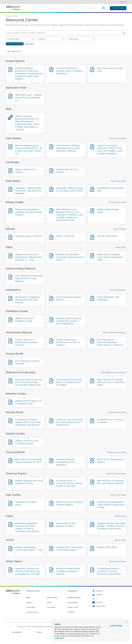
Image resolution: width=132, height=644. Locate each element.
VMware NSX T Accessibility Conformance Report (70, 549)
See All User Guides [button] (118, 495)
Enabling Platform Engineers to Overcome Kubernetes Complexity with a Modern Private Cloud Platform (29, 74)
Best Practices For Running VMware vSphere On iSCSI (29, 461)
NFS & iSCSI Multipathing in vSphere (111, 461)
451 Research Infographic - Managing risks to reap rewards (28, 300)
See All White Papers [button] (118, 562)
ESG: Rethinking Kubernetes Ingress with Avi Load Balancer (29, 279)
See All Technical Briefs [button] (117, 452)
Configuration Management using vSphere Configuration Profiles (111, 505)
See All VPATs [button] (120, 540)
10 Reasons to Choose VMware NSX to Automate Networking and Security (28, 422)
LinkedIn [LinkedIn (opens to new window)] (97, 595)
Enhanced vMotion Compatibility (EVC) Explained (66, 462)
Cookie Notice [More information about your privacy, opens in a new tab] (60, 638)
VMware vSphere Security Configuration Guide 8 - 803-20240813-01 (69, 321)
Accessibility (17, 632)
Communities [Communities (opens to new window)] (31, 607)
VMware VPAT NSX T (107, 547)
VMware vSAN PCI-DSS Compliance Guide (27, 442)
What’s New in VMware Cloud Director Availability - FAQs (110, 257)
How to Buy (71, 8)
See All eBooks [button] (120, 229)
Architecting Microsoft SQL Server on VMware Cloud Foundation (69, 382)
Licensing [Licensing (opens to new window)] (71, 612)
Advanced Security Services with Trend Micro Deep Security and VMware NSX (29, 382)
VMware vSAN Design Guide (108, 211)
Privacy (39, 632)
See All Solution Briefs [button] (117, 412)
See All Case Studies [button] (118, 138)
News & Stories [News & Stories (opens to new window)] (52, 598)
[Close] (126, 622)
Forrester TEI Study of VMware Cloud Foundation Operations (69, 71)
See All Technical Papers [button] (116, 474)
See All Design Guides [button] (117, 202)
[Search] (124, 33)
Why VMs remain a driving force (110, 70)
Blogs (28, 598)
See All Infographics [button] (118, 290)
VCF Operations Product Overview (27, 362)
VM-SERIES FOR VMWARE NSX (110, 190)
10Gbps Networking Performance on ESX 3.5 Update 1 (68, 342)
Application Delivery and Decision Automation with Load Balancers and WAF (28, 571)
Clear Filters (29, 44)
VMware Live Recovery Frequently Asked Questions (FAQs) (70, 257)
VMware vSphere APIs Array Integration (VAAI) (29, 482)
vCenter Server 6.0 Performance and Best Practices (26, 342)
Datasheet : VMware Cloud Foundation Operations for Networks (28, 191)
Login (123, 2)
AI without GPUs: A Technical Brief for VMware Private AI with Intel (69, 483)
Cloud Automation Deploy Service (69, 298)
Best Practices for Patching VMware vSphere (69, 503)
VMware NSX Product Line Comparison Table (28, 402)
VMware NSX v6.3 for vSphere (26, 171)
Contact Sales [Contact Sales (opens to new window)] (99, 606)
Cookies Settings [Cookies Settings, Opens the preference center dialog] (116, 625)
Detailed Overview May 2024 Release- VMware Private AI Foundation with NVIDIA (111, 526)
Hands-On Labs (73, 607)
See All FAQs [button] (121, 247)
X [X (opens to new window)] (95, 599)
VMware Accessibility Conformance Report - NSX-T (29, 550)
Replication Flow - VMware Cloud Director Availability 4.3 (28, 98)
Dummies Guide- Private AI (29, 236)
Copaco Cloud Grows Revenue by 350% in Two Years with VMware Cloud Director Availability (110, 150)
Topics (49, 603)
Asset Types (82, 39)
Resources (91, 8)
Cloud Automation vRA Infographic (108, 298)
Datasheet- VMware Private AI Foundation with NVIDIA (70, 190)
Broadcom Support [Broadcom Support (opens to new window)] (74, 598)
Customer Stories (32, 612)
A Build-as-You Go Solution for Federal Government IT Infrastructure (70, 422)
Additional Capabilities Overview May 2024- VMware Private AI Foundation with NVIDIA (27, 527)
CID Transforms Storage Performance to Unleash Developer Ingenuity (68, 148)
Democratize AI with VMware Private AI (66, 525)
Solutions (51, 8)
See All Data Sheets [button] (118, 181)
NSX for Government (107, 236)
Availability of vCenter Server (26, 503)
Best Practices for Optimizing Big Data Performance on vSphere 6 (110, 342)
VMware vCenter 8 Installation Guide (24, 320)
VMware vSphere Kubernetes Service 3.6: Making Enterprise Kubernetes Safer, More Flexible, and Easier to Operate (27, 123)
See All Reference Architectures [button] (113, 373)
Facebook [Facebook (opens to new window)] (98, 591)
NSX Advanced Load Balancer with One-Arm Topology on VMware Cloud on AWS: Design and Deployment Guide (70, 215)
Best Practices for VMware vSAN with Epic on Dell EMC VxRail (111, 382)
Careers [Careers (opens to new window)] (29, 603)
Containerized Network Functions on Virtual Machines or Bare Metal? (109, 571)
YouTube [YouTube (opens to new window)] (97, 602)
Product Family (21, 39)
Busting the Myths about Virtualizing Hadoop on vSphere (68, 571)
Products (33, 8)
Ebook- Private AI (65, 236)
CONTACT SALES (118, 8)
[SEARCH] (61, 33)
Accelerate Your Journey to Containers (110, 421)
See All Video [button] (121, 516)
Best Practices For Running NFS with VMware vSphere (110, 482)
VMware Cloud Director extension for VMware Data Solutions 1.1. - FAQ (29, 257)
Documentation (73, 603)
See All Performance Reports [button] (115, 333)
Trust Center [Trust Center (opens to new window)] (51, 607)
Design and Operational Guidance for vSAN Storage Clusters (29, 212)
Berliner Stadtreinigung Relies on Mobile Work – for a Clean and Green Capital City (29, 150)
